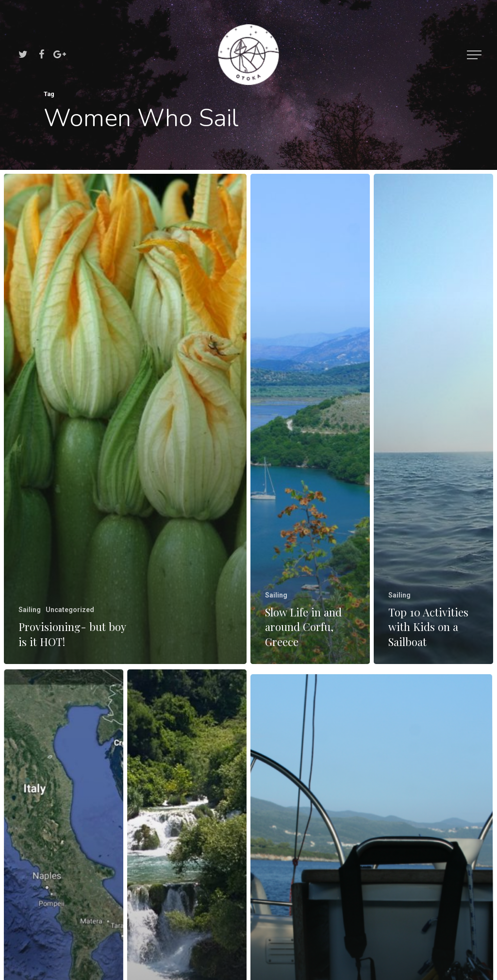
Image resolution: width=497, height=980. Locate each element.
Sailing (30, 610)
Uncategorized (70, 610)
